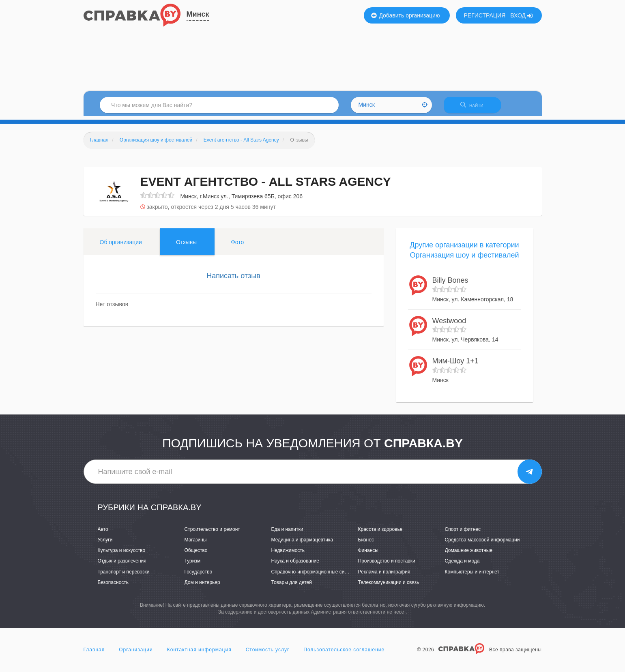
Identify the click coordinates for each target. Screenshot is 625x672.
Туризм (193, 565)
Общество (196, 554)
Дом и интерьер (202, 586)
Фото (237, 245)
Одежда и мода (462, 565)
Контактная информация (199, 653)
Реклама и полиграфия (384, 575)
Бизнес (366, 543)
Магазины (196, 543)
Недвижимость (288, 554)
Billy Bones (450, 284)
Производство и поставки (387, 565)
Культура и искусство (122, 554)
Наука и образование (295, 565)
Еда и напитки (287, 533)
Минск (198, 14)
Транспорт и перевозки (124, 575)
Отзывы (186, 245)
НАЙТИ (477, 107)
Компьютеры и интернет (472, 575)
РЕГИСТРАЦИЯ (485, 15)
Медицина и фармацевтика (302, 543)
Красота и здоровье (380, 533)
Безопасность (113, 586)
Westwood (449, 324)
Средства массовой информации (482, 543)
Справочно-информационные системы (315, 575)
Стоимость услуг (268, 653)
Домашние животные (469, 554)
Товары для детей (292, 586)
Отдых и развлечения (122, 565)
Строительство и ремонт (212, 533)
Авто (103, 533)
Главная (94, 653)
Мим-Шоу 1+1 (455, 365)
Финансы (368, 554)
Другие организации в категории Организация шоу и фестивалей (464, 253)
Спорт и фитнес (463, 533)
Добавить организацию (406, 15)
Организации (136, 653)
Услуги (105, 543)
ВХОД (521, 15)
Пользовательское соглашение (344, 653)
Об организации (121, 245)
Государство (199, 575)
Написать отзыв (233, 279)
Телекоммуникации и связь (389, 586)
